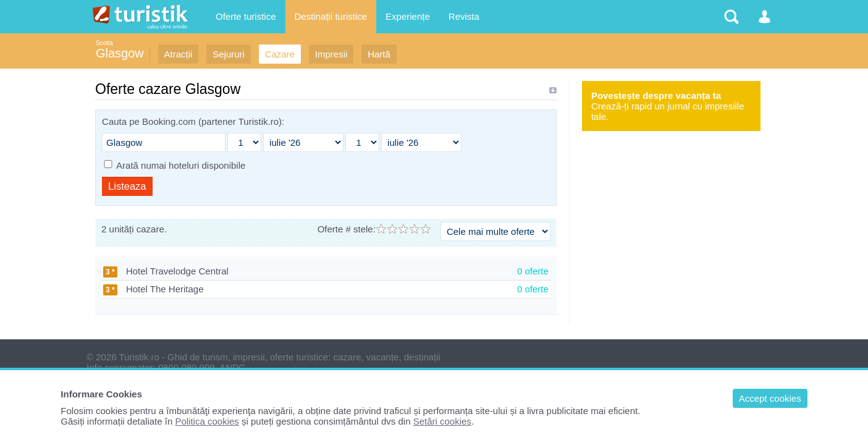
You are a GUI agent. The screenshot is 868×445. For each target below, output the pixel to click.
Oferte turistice (246, 16)
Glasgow (120, 53)
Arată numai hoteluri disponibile (181, 165)
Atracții (179, 54)
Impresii (331, 54)
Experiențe (408, 16)
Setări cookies (442, 421)
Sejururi (229, 54)
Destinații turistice (331, 16)
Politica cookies (207, 421)
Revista (464, 16)
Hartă (379, 54)
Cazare (280, 54)
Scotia (104, 43)
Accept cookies (770, 398)
